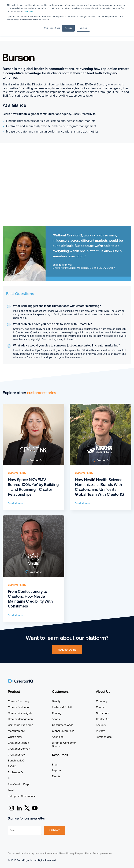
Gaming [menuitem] (57, 713)
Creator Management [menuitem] (21, 719)
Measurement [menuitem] (16, 731)
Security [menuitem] (101, 725)
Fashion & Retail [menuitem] (62, 707)
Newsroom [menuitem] (103, 713)
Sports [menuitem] (56, 719)
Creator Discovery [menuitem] (19, 701)
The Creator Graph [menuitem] (19, 784)
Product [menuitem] (14, 692)
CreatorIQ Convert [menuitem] (19, 749)
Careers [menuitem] (101, 707)
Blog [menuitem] (55, 765)
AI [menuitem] (9, 778)
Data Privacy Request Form (76, 853)
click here (29, 11)
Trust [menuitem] (11, 790)
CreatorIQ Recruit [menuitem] (18, 743)
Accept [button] (68, 28)
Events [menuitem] (56, 776)
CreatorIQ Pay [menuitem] (16, 755)
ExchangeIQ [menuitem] (15, 772)
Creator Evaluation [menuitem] (19, 707)
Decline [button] (83, 28)
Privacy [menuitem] (100, 731)
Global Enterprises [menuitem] (63, 731)
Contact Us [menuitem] (103, 719)
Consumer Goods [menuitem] (63, 725)
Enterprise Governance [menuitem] (22, 796)
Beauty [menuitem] (56, 701)
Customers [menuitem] (60, 692)
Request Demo (67, 650)
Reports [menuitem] (57, 771)
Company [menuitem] (102, 701)
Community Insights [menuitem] (20, 713)
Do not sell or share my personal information (33, 853)
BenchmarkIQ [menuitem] (16, 761)
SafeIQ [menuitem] (12, 767)
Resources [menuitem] (60, 755)
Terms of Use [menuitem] (104, 737)
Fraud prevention (102, 853)
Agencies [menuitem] (58, 737)
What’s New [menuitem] (15, 737)
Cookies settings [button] (52, 28)
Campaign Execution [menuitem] (21, 725)
